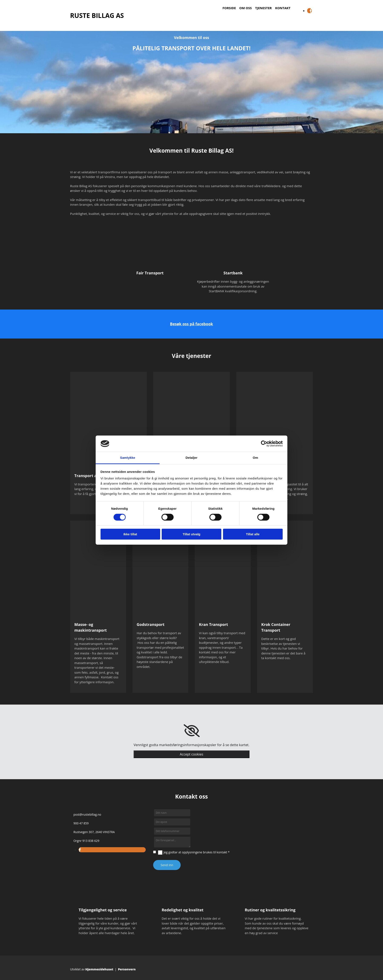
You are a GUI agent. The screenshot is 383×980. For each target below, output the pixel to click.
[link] (192, 731)
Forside (229, 8)
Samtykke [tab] (128, 458)
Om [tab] (255, 458)
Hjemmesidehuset (99, 969)
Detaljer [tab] (191, 458)
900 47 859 (81, 823)
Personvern (127, 969)
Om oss (245, 8)
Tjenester (263, 8)
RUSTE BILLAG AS (97, 15)
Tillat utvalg (191, 534)
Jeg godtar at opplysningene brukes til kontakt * (197, 852)
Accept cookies (191, 754)
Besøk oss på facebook (191, 324)
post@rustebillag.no (87, 814)
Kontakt (283, 8)
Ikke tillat (130, 534)
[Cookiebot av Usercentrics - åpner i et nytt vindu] (264, 444)
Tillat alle (253, 534)
